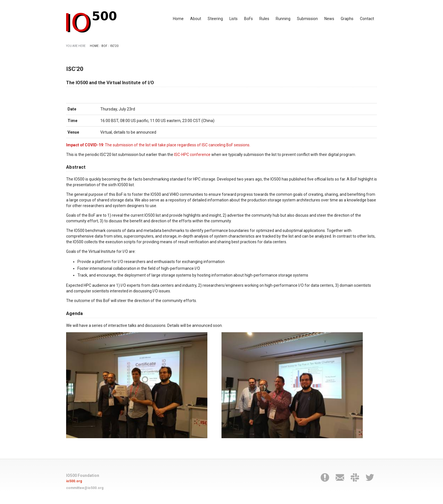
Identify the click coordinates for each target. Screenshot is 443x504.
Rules (264, 19)
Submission (307, 19)
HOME (94, 46)
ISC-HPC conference (192, 155)
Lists (234, 19)
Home (178, 19)
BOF (104, 46)
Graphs (347, 19)
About (196, 19)
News (329, 19)
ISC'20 (114, 46)
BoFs (248, 19)
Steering (215, 19)
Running (283, 19)
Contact (367, 19)
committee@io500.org (85, 488)
